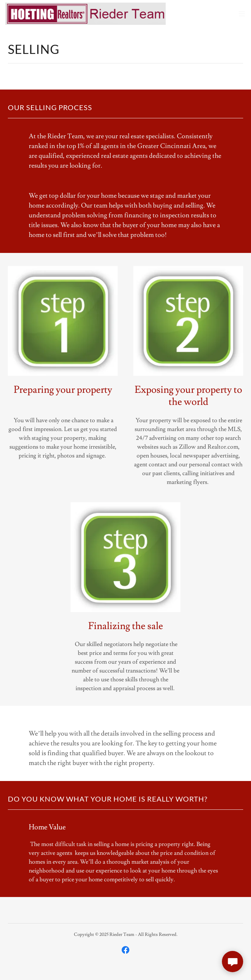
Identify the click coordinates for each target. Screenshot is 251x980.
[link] (85, 14)
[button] (242, 14)
